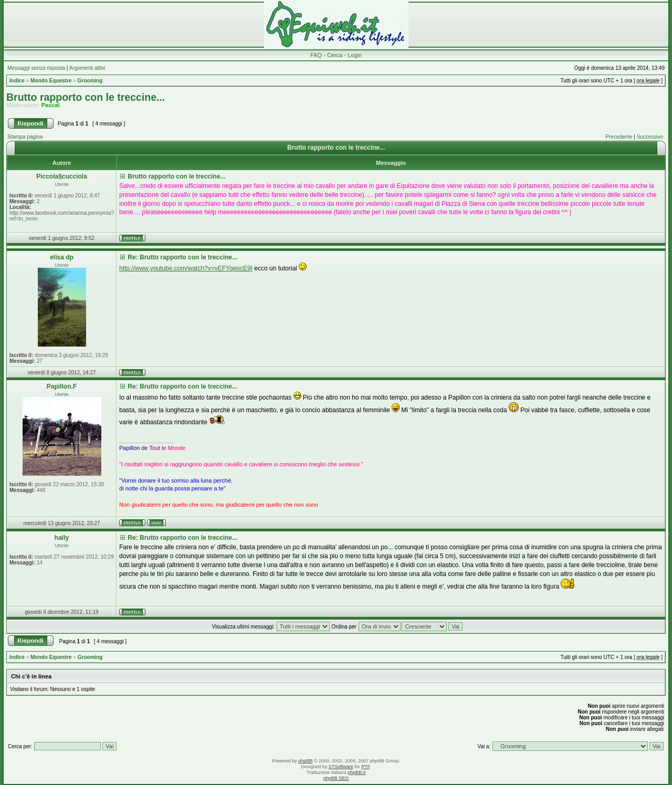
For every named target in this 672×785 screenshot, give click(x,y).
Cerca (335, 55)
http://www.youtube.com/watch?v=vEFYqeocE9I (186, 268)
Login (355, 55)
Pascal (51, 105)
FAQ (316, 55)
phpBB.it (356, 772)
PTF (365, 767)
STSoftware (341, 767)
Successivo (650, 137)
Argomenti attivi (87, 68)
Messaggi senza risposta (36, 68)
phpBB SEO (336, 778)
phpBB (305, 761)
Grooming (90, 81)
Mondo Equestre (51, 81)
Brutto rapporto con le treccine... (86, 97)
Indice (17, 81)
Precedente (619, 137)
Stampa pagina (25, 137)
